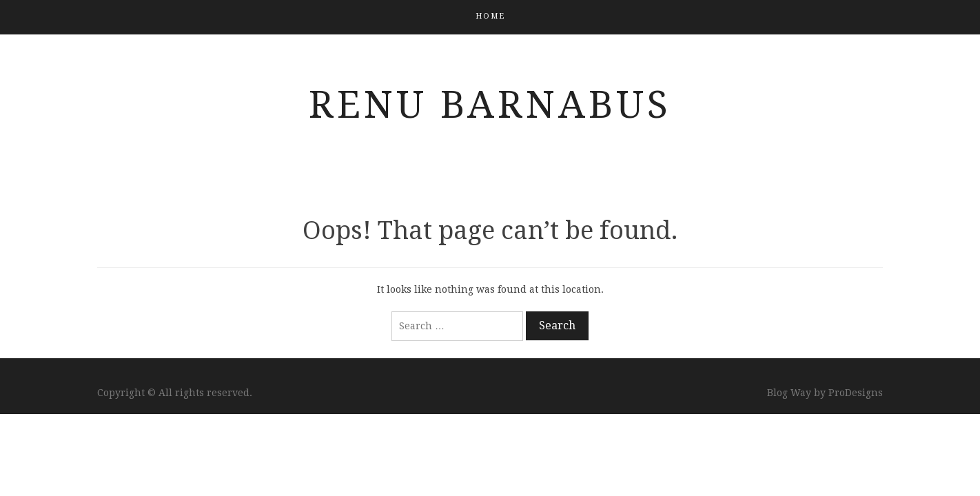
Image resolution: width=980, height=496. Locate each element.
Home (490, 16)
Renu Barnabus (490, 105)
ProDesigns (856, 393)
